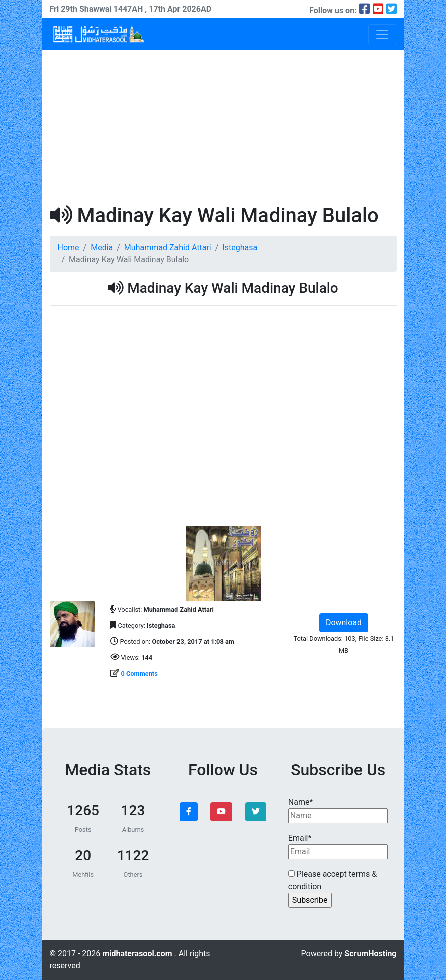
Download (344, 622)
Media (102, 248)
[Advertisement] (223, 125)
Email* (338, 846)
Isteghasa (240, 248)
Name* (338, 810)
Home (69, 248)
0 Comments (139, 674)
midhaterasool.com (138, 954)
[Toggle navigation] (382, 34)
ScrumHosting (370, 954)
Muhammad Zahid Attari (168, 248)
